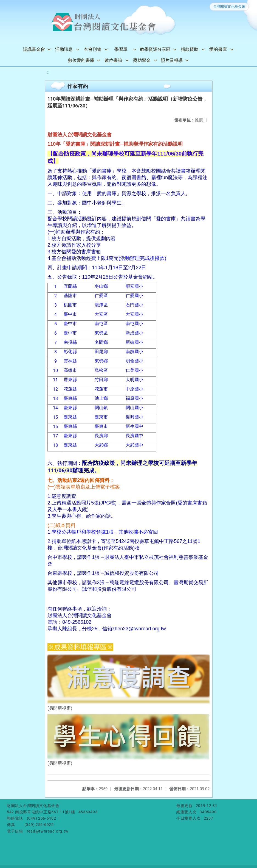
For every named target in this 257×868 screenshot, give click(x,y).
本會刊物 (92, 49)
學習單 (121, 49)
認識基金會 (34, 49)
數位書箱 (113, 60)
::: (49, 72)
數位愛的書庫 (81, 60)
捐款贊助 (190, 49)
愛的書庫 (218, 49)
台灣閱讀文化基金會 (229, 6)
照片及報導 (172, 60)
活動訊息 (64, 49)
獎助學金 (142, 60)
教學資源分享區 (155, 49)
